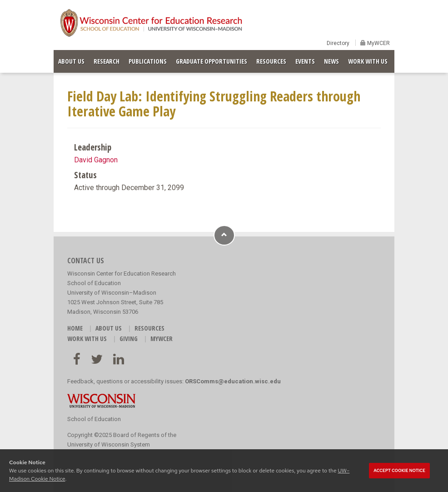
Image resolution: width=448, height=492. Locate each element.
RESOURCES (271, 61)
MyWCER (378, 43)
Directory (338, 43)
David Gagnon (96, 160)
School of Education (94, 419)
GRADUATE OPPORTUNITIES (212, 61)
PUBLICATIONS (148, 61)
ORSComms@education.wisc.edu (233, 381)
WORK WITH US (368, 61)
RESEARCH (107, 61)
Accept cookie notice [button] (399, 471)
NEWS (331, 61)
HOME (75, 328)
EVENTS (305, 61)
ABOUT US (71, 61)
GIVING (129, 339)
